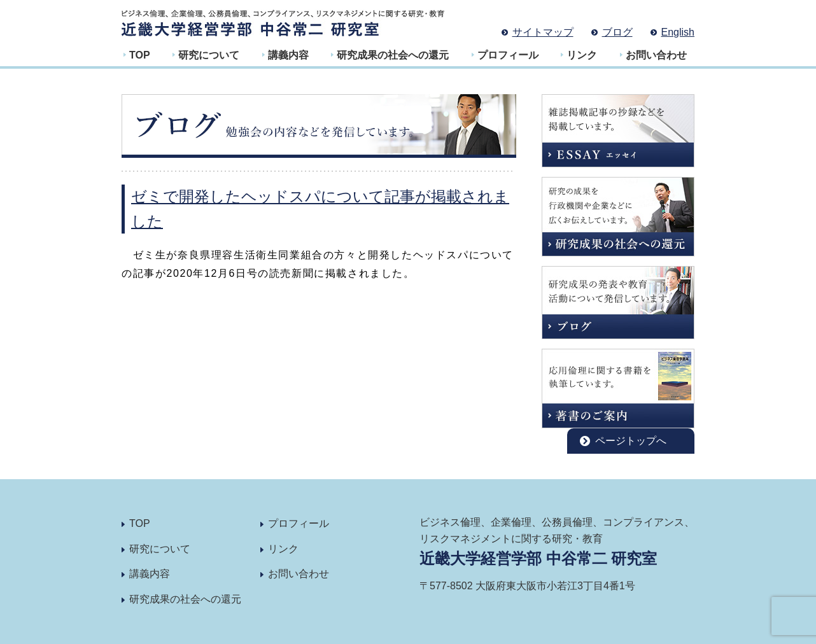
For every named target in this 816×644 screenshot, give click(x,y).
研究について (209, 55)
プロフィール (508, 55)
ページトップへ (631, 441)
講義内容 (288, 55)
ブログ (617, 32)
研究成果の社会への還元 (393, 55)
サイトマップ (543, 32)
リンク (582, 55)
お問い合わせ (656, 55)
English (678, 32)
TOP (140, 55)
